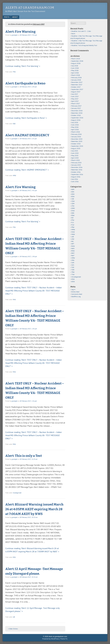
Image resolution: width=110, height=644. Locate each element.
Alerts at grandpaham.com (30, 8)
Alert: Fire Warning (20, 32)
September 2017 (77, 89)
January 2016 (76, 137)
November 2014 (77, 170)
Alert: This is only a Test (24, 456)
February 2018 (76, 78)
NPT (73, 244)
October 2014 (76, 172)
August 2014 (76, 177)
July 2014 (75, 179)
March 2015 (76, 160)
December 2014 (77, 167)
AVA (73, 192)
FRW (14, 72)
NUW (73, 246)
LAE (14, 617)
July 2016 (75, 122)
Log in (73, 289)
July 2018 (75, 66)
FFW (73, 220)
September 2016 (77, 118)
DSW (73, 211)
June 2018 (75, 68)
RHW (14, 300)
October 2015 (76, 144)
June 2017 (75, 96)
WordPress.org (76, 296)
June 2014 (75, 181)
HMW (14, 176)
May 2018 (75, 70)
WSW (73, 282)
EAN (73, 213)
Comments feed (77, 294)
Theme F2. (64, 639)
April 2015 (75, 158)
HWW (73, 234)
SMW (73, 258)
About (15, 17)
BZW (14, 557)
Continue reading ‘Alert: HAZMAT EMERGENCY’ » (27, 170)
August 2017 (76, 92)
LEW (73, 239)
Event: (73, 34)
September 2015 (77, 146)
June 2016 (75, 125)
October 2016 (76, 115)
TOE (73, 267)
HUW (73, 232)
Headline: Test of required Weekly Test (84, 45)
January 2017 (76, 108)
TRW (73, 272)
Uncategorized (17, 493)
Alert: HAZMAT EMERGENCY (27, 135)
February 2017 (76, 106)
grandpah (15, 35)
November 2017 (77, 85)
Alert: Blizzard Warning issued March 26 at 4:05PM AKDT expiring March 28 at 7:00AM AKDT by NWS (34, 509)
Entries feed (75, 292)
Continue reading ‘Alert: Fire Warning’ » (23, 66)
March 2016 (76, 132)
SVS (73, 265)
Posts (7, 17)
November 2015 (77, 141)
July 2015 (75, 151)
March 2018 (76, 75)
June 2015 (75, 153)
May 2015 (75, 155)
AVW (73, 194)
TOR (73, 270)
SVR (73, 263)
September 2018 (77, 61)
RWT (73, 256)
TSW (73, 274)
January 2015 (76, 165)
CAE (73, 199)
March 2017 (76, 104)
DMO (73, 208)
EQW (14, 124)
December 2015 (77, 139)
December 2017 (77, 82)
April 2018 (75, 73)
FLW (73, 225)
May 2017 (75, 99)
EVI (72, 218)
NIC (73, 241)
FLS (73, 222)
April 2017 (75, 101)
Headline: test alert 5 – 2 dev (81, 31)
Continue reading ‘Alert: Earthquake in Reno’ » (26, 118)
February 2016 (76, 134)
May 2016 (75, 127)
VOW (73, 279)
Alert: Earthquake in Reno (25, 83)
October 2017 (76, 87)
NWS (73, 248)
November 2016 (77, 113)
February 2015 (76, 163)
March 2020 (76, 59)
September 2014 (77, 174)
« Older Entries (13, 629)
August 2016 (76, 120)
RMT (73, 253)
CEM (73, 204)
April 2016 (75, 129)
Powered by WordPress (51, 639)
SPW (73, 260)
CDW (73, 201)
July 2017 (75, 94)
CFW (73, 206)
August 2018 (76, 63)
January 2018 (76, 80)
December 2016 (77, 111)
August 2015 (76, 148)
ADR (73, 189)
